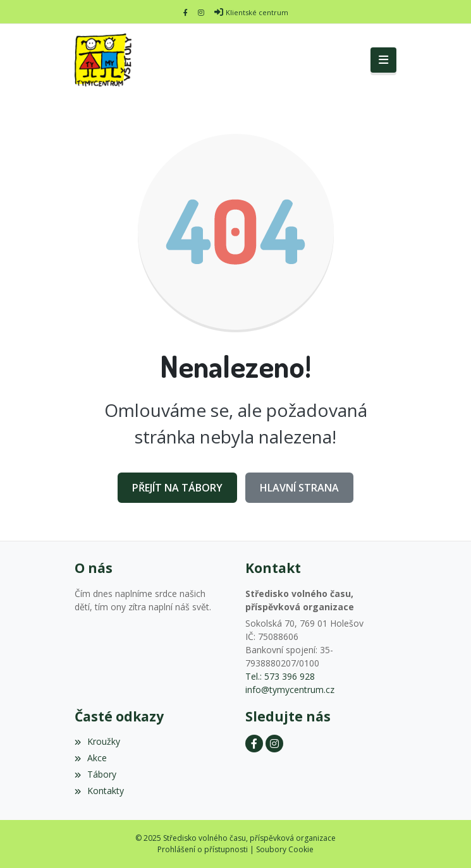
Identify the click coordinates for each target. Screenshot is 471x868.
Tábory (95, 774)
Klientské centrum (257, 12)
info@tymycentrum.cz (290, 690)
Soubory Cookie (285, 849)
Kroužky (97, 741)
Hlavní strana (299, 488)
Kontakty (99, 791)
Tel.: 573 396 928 (280, 676)
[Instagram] (201, 12)
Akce (91, 758)
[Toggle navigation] (383, 60)
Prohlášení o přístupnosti (203, 849)
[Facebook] (186, 12)
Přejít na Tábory (177, 488)
